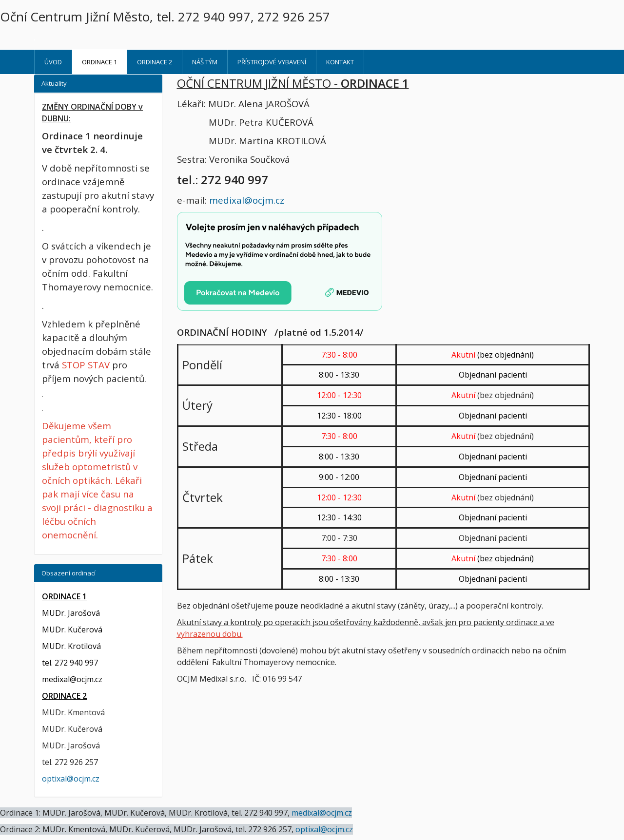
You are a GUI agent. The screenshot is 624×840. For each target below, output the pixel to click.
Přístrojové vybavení (272, 62)
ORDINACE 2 (155, 62)
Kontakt (340, 62)
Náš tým (205, 62)
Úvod (53, 62)
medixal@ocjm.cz (247, 200)
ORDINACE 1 (99, 62)
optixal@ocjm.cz (71, 779)
